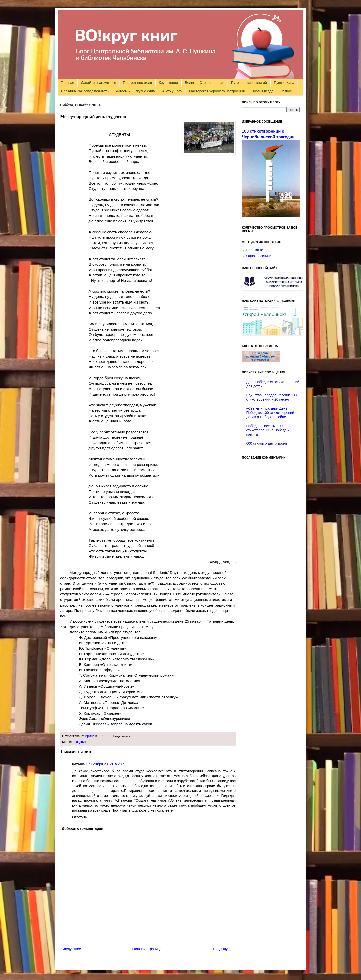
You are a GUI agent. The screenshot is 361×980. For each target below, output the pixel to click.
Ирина (90, 736)
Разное (286, 91)
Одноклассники (259, 256)
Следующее (71, 949)
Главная (68, 83)
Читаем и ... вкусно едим (135, 91)
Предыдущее (224, 949)
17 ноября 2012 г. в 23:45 (106, 764)
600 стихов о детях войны (267, 443)
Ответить (80, 817)
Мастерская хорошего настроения (217, 91)
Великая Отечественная (204, 83)
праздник (80, 742)
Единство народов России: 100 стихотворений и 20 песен (272, 397)
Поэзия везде (262, 91)
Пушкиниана (284, 83)
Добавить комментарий (82, 828)
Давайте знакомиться (99, 83)
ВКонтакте (255, 250)
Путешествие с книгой (249, 83)
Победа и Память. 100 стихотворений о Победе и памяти (268, 430)
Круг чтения (168, 83)
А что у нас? (172, 91)
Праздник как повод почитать (85, 91)
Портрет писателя (137, 83)
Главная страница (147, 949)
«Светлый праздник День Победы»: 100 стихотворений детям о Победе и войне (270, 413)
